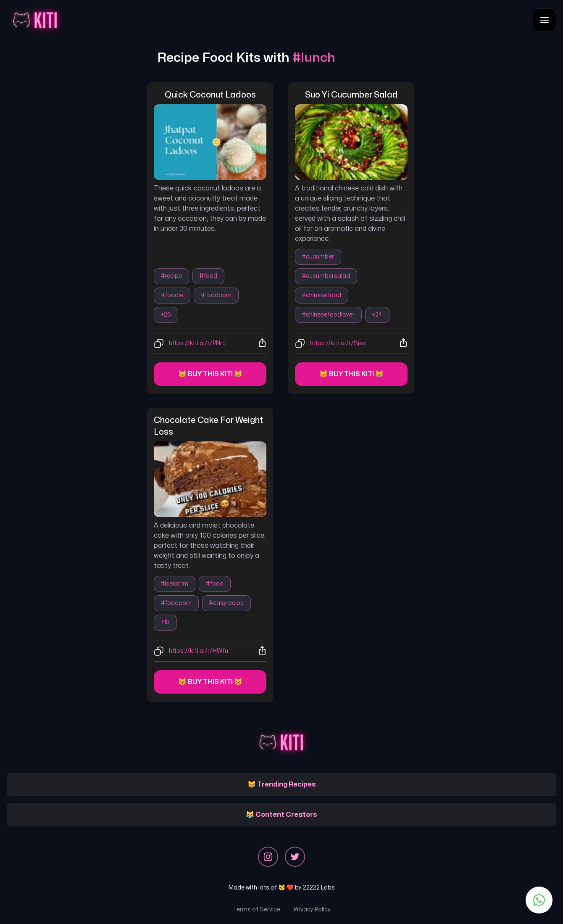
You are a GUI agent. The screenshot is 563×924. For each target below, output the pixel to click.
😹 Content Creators (281, 815)
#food (208, 276)
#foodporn (216, 295)
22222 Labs (319, 888)
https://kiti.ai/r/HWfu (199, 651)
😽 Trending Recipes (282, 784)
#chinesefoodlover (328, 315)
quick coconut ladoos (210, 95)
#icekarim (175, 584)
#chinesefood (322, 295)
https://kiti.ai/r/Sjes (338, 343)
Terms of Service (257, 909)
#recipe (171, 276)
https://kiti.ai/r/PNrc (197, 343)
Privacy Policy (312, 909)
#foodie (172, 295)
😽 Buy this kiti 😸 (210, 374)
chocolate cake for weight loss (209, 426)
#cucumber (318, 257)
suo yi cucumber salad (351, 95)
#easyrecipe (226, 603)
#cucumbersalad (326, 276)
